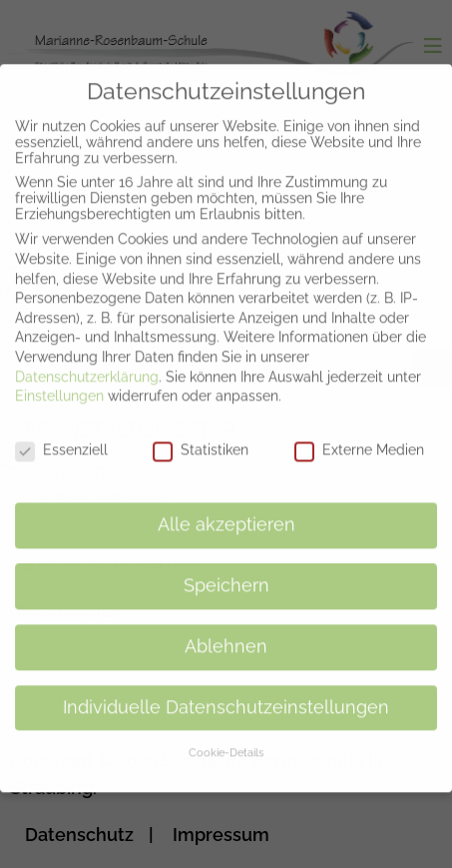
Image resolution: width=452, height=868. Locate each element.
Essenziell (61, 434)
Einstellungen (59, 381)
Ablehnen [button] (226, 631)
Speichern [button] (226, 570)
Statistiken (201, 434)
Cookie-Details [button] (226, 737)
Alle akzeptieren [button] (226, 509)
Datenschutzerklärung (87, 361)
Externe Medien (359, 434)
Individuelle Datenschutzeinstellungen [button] (226, 692)
